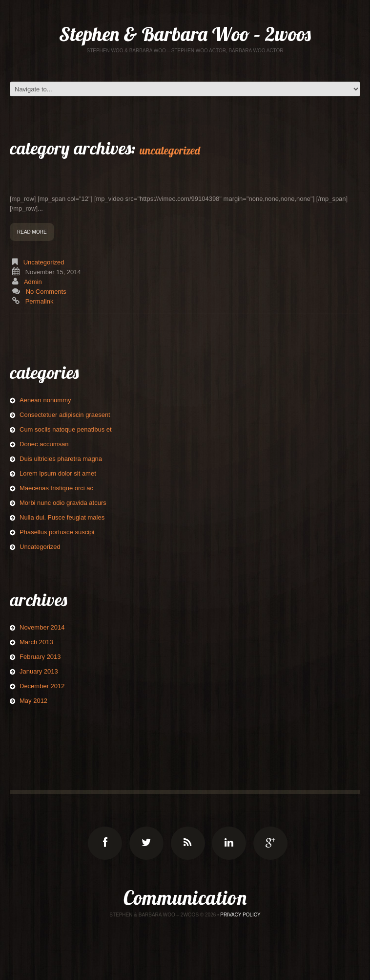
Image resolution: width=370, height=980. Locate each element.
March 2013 (36, 642)
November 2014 (42, 627)
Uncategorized (44, 262)
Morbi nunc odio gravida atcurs (63, 503)
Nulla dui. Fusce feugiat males (62, 517)
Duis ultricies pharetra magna (61, 459)
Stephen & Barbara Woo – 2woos (185, 34)
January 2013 (39, 671)
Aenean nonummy (45, 400)
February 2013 (40, 657)
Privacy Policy (240, 915)
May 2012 (33, 701)
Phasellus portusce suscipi (57, 532)
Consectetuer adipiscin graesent (65, 415)
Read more (32, 232)
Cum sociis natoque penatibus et (66, 429)
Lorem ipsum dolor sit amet (58, 473)
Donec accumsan (44, 444)
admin (33, 282)
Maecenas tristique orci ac (56, 488)
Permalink (40, 301)
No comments (46, 292)
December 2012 (42, 686)
